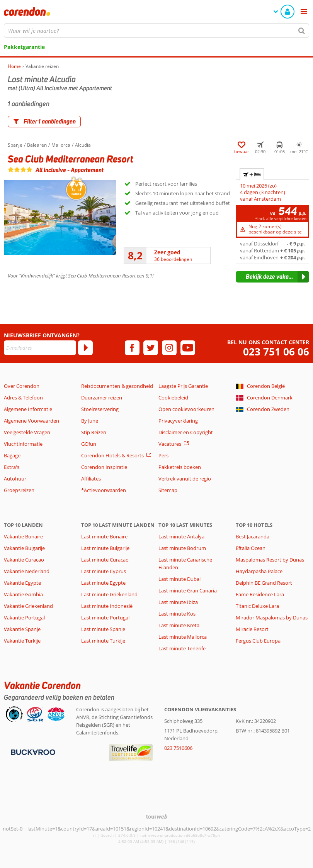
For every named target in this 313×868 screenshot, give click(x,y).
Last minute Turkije (103, 641)
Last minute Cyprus (104, 571)
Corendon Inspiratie (104, 467)
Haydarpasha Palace (259, 571)
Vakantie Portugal (24, 618)
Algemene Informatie (28, 409)
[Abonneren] (85, 348)
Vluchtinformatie (23, 444)
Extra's (12, 467)
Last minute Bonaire (104, 536)
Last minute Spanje (103, 629)
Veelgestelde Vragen (27, 432)
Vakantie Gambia (23, 594)
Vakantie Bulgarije (24, 548)
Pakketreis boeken (180, 467)
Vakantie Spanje (22, 629)
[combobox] (156, 30)
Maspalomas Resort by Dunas (270, 560)
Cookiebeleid (173, 398)
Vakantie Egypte (22, 583)
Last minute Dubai (179, 579)
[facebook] (132, 348)
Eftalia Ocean (251, 548)
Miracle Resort (252, 629)
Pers (163, 455)
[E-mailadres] (40, 348)
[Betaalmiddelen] (32, 752)
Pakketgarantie (24, 47)
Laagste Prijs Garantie (183, 386)
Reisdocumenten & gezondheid (117, 386)
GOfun (89, 444)
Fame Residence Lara (260, 594)
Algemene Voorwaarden (31, 421)
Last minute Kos (177, 614)
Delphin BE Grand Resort (264, 583)
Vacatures (170, 444)
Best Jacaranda (253, 536)
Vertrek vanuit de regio (185, 479)
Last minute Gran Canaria (188, 591)
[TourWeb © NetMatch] (157, 816)
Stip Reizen (94, 432)
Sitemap (168, 490)
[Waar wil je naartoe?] (156, 30)
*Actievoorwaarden (104, 490)
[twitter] (151, 348)
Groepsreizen (19, 490)
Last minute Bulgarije (105, 548)
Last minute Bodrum (182, 548)
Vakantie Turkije (22, 641)
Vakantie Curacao (24, 560)
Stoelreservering (100, 409)
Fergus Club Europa (258, 641)
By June (90, 421)
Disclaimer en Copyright (186, 432)
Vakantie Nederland (27, 571)
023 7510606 (178, 748)
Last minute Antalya (181, 536)
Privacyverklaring (178, 421)
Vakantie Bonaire (23, 536)
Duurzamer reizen (102, 398)
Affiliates (91, 479)
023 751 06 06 (276, 352)
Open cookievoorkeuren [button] (186, 409)
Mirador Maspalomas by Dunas (272, 618)
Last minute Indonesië (107, 606)
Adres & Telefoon (23, 398)
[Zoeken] (302, 30)
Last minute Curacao (105, 560)
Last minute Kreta (179, 625)
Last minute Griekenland (109, 594)
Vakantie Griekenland (28, 606)
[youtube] (188, 348)
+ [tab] (252, 174)
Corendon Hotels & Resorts (112, 455)
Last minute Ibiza (178, 602)
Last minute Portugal (105, 618)
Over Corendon (22, 386)
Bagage (12, 455)
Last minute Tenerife (182, 648)
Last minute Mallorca (183, 637)
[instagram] (169, 348)
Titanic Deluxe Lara (257, 606)
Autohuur (15, 479)
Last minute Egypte (103, 583)
